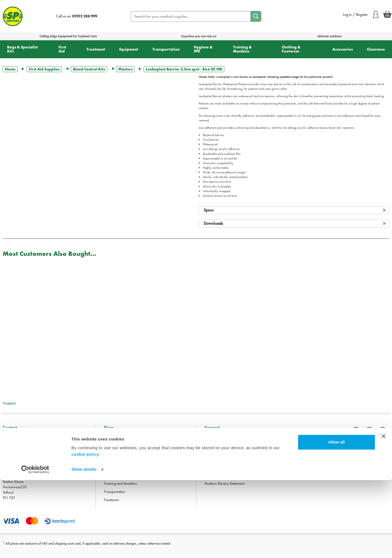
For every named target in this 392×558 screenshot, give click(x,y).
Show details (84, 547)
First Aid (62, 49)
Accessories (343, 49)
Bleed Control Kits (89, 69)
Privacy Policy (215, 471)
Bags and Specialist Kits (121, 446)
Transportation (166, 49)
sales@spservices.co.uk (20, 472)
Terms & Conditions (219, 454)
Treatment (96, 49)
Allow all (336, 520)
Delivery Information (220, 462)
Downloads (213, 446)
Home (10, 69)
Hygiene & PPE (203, 49)
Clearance (376, 49)
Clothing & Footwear (291, 49)
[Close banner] (384, 514)
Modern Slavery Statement (224, 487)
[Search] (256, 16)
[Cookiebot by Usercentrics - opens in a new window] (35, 547)
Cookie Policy (215, 479)
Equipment (129, 49)
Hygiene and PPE (117, 479)
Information (213, 438)
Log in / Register (361, 14)
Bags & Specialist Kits (22, 49)
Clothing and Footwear (121, 454)
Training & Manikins (242, 49)
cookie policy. (86, 532)
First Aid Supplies (44, 69)
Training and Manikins (120, 487)
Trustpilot (9, 403)
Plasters (125, 69)
